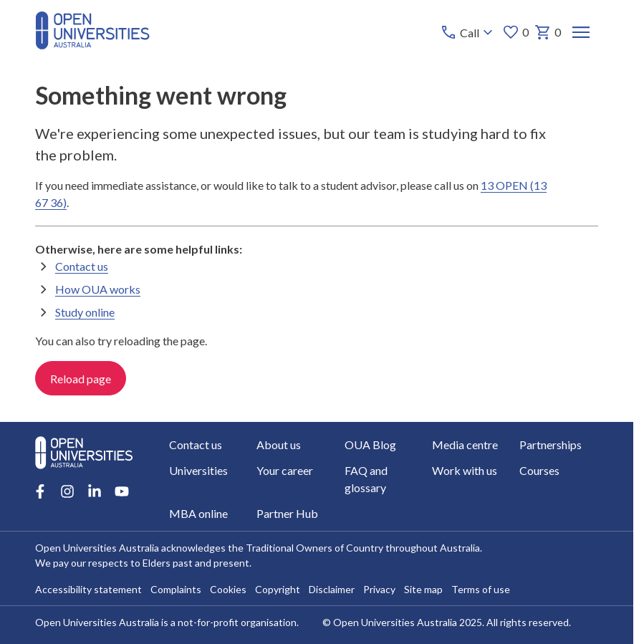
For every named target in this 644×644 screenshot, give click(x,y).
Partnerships (551, 444)
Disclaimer (332, 589)
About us (279, 444)
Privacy (379, 589)
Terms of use (481, 589)
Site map (423, 589)
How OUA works (98, 289)
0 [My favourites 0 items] (515, 32)
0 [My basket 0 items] (548, 32)
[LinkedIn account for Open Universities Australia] (95, 491)
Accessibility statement (88, 589)
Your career (285, 470)
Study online (85, 312)
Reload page (81, 379)
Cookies (228, 589)
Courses (539, 470)
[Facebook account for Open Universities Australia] (40, 491)
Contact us (82, 266)
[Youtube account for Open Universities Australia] (122, 491)
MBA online (198, 513)
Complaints (176, 589)
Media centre (465, 444)
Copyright (278, 589)
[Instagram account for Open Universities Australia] (67, 491)
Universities (198, 470)
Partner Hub (287, 513)
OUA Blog (370, 444)
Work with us (465, 470)
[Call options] (468, 32)
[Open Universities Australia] (92, 45)
